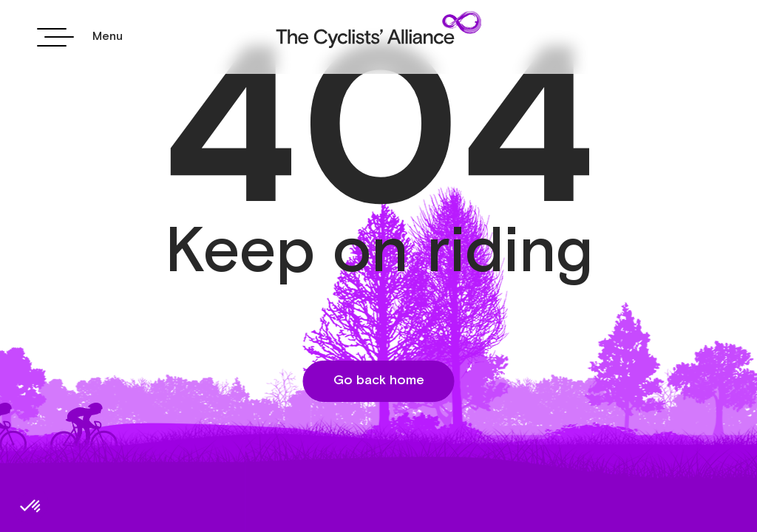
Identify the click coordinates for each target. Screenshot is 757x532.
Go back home (379, 381)
